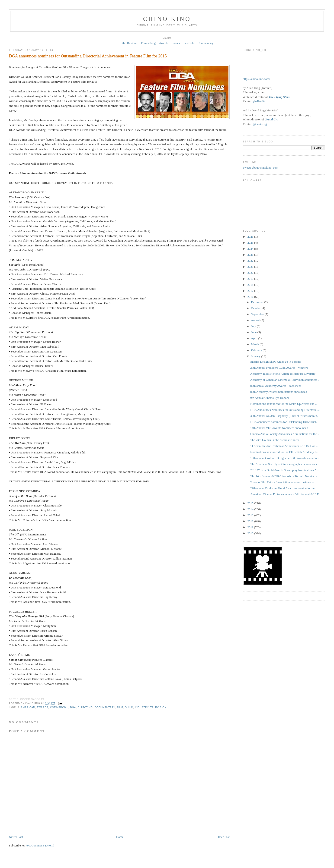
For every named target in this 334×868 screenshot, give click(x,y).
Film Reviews (129, 43)
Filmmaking (148, 43)
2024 (251, 249)
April (255, 338)
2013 (251, 515)
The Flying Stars (279, 97)
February (257, 350)
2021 (251, 267)
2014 (251, 509)
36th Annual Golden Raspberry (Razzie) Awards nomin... (285, 416)
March (255, 344)
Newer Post (16, 837)
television (158, 707)
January (256, 356)
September (258, 314)
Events (176, 43)
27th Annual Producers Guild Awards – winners (279, 368)
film (120, 707)
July (254, 326)
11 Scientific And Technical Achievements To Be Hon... (284, 446)
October (256, 308)
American (28, 707)
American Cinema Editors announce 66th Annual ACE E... (286, 494)
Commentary (206, 43)
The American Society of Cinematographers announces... (285, 464)
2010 (251, 533)
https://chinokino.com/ (256, 79)
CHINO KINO (167, 19)
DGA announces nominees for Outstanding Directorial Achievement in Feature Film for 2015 (88, 56)
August (256, 320)
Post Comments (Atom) (40, 845)
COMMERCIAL (59, 707)
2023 (251, 255)
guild (129, 707)
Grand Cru (271, 119)
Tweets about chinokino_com (261, 168)
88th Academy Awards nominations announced (279, 392)
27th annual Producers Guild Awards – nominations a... (284, 488)
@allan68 (259, 101)
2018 (251, 285)
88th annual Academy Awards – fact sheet (276, 386)
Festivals (189, 43)
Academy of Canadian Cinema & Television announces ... (285, 380)
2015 (251, 503)
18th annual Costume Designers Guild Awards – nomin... (285, 458)
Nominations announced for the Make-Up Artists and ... (284, 404)
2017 (251, 291)
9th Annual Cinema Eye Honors (270, 398)
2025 (251, 243)
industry (142, 707)
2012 (251, 521)
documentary (105, 707)
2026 (251, 237)
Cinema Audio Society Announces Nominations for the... (285, 434)
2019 (251, 279)
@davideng (260, 124)
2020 (251, 273)
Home (120, 837)
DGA (73, 707)
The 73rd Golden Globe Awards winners (275, 440)
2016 (251, 297)
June (254, 332)
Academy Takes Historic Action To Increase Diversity (283, 374)
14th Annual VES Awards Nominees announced (279, 428)
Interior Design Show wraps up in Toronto (276, 362)
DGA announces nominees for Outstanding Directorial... (284, 422)
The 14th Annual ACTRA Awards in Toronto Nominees (284, 476)
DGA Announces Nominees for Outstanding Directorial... (285, 410)
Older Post (223, 837)
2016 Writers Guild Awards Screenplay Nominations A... (284, 470)
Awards (164, 43)
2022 (251, 261)
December (258, 302)
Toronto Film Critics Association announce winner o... (283, 482)
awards (43, 707)
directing (85, 707)
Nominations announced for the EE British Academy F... (284, 452)
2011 (251, 527)
